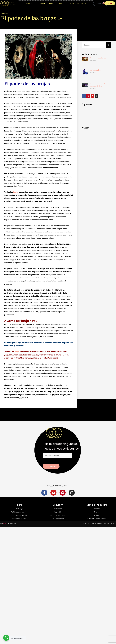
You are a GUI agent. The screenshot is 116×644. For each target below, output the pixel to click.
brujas (16, 192)
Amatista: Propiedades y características (100, 85)
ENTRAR (109, 3)
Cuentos (5, 13)
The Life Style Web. (9, 524)
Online (59, 3)
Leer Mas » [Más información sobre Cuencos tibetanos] (93, 61)
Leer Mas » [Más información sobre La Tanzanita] (93, 73)
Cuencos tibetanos (98, 58)
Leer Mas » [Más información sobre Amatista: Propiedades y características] (93, 89)
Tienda (43, 3)
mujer (17, 352)
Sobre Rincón (31, 3)
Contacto (70, 3)
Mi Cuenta (82, 3)
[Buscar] (108, 45)
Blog (51, 3)
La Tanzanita (95, 70)
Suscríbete (51, 466)
